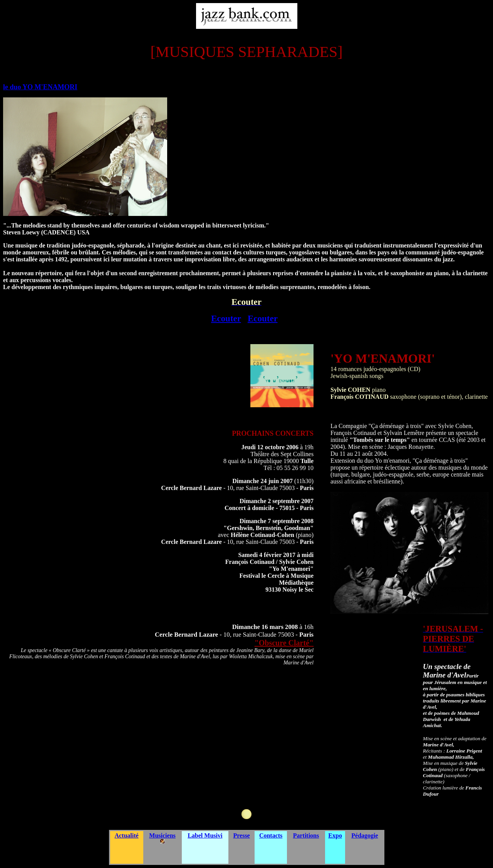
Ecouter (226, 318)
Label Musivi (205, 835)
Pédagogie (365, 835)
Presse (241, 835)
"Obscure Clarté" (284, 643)
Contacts (271, 835)
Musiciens (162, 835)
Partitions (306, 835)
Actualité (126, 835)
